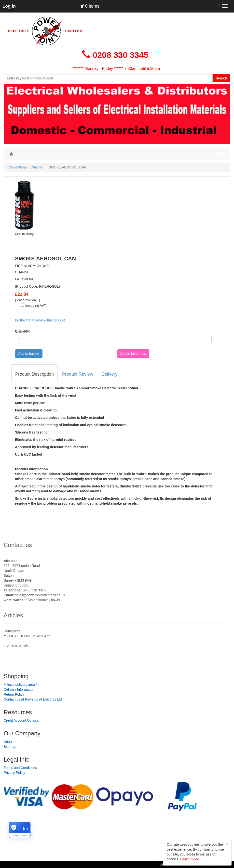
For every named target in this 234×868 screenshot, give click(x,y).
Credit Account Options (21, 720)
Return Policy (14, 694)
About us (10, 742)
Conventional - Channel (25, 167)
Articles (13, 615)
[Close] (227, 844)
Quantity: (22, 331)
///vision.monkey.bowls (43, 600)
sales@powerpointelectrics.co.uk (40, 595)
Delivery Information (19, 689)
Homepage (12, 631)
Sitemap (10, 747)
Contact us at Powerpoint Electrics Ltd (33, 699)
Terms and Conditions (20, 768)
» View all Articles (17, 646)
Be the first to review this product (40, 320)
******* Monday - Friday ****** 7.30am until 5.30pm (117, 69)
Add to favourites (133, 354)
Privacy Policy (14, 773)
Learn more (190, 859)
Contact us (18, 545)
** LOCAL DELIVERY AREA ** (27, 636)
